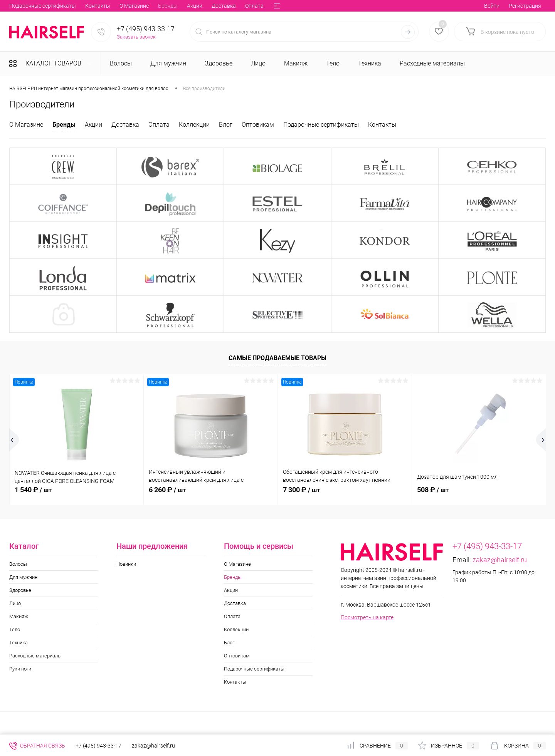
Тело (15, 629)
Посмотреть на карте (367, 617)
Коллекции (176, 6)
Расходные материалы (35, 656)
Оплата (144, 6)
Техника (18, 643)
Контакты (382, 125)
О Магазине (24, 6)
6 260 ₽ (167, 490)
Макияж (19, 616)
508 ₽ (433, 490)
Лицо (15, 603)
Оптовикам (235, 6)
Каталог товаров (52, 63)
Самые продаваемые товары (277, 358)
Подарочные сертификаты (321, 125)
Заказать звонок (136, 37)
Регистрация (525, 6)
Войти (492, 6)
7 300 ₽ (301, 490)
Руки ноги (20, 669)
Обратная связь (37, 746)
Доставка (114, 6)
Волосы (18, 564)
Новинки (126, 564)
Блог (205, 6)
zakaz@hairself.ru (500, 560)
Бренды (58, 6)
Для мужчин (23, 577)
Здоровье (20, 590)
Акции (84, 6)
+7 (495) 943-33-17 (146, 29)
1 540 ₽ (33, 490)
